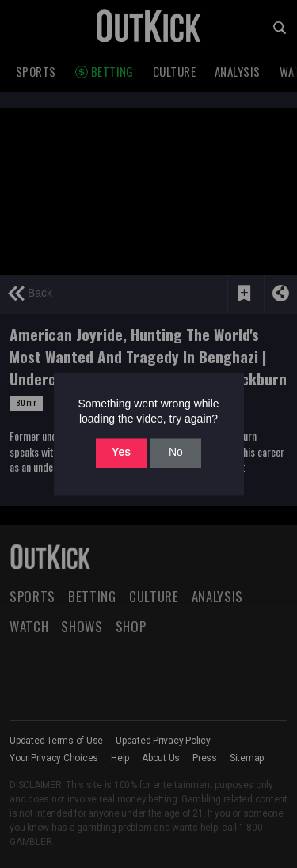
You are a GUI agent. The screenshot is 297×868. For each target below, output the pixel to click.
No (176, 453)
